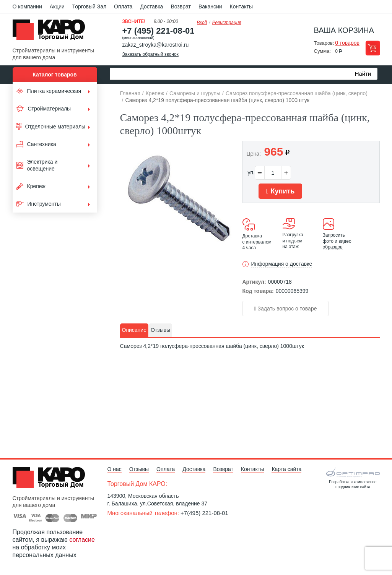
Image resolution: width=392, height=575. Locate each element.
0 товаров (347, 43)
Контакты (241, 6)
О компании (27, 6)
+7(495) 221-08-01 (204, 513)
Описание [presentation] (134, 330)
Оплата (123, 6)
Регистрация (227, 23)
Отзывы (139, 469)
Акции (57, 6)
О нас (115, 469)
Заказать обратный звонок (150, 54)
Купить (280, 191)
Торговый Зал (89, 6)
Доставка (151, 6)
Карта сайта (286, 469)
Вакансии (210, 6)
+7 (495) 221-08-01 (159, 31)
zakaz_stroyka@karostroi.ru (156, 45)
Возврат (181, 6)
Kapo (52, 32)
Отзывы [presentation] (160, 330)
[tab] (134, 330)
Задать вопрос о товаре (286, 309)
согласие (82, 540)
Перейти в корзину (373, 48)
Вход (202, 23)
